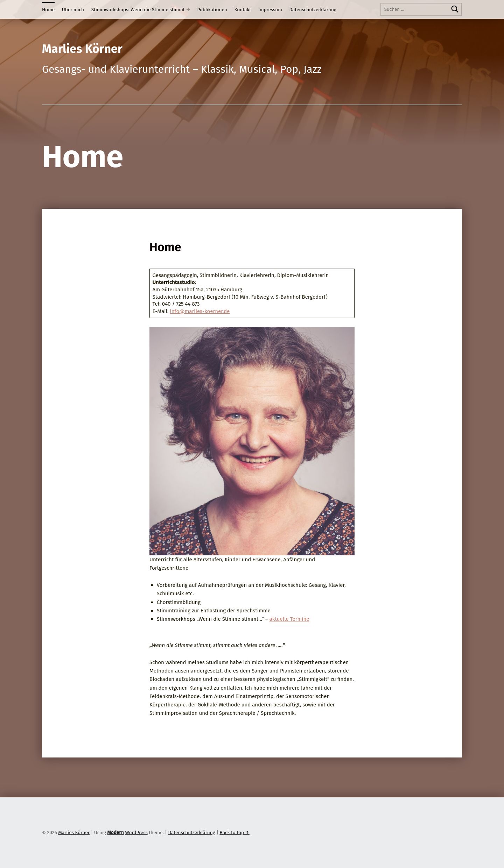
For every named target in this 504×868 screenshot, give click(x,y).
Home (48, 10)
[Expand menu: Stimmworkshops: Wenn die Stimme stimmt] (188, 9)
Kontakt (243, 10)
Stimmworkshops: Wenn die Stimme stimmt (138, 10)
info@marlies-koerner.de (200, 311)
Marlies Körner (74, 833)
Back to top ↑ (234, 833)
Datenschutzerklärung (313, 10)
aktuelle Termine (289, 619)
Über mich (73, 10)
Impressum (270, 10)
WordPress (136, 833)
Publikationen (212, 10)
